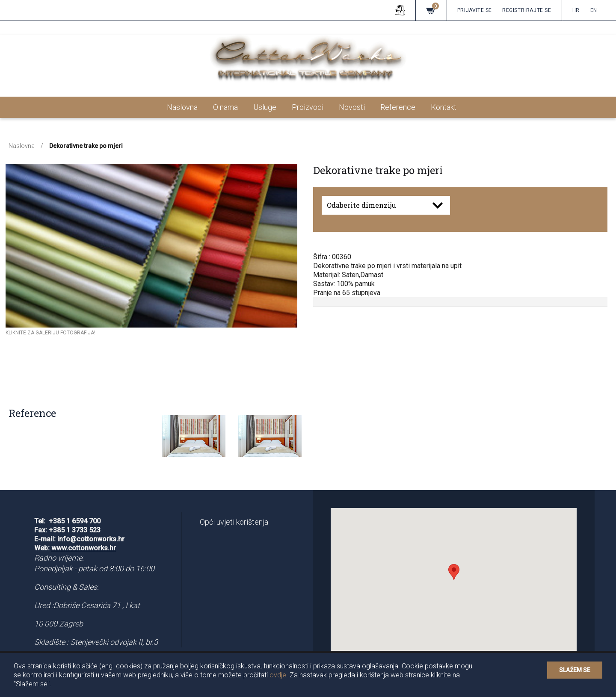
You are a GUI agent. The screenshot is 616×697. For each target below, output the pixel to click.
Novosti (352, 107)
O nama (225, 107)
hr (576, 10)
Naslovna (182, 107)
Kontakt (444, 107)
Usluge (265, 107)
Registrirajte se (527, 10)
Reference (398, 107)
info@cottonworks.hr (91, 539)
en (594, 10)
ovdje (278, 675)
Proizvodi (308, 107)
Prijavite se (475, 10)
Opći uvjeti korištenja (234, 522)
